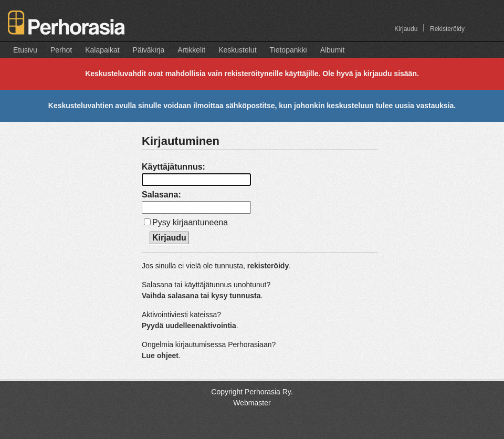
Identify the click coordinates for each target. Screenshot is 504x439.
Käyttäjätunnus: (174, 167)
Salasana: (161, 195)
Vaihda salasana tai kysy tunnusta (201, 296)
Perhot (61, 50)
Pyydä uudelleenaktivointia (189, 326)
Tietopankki (288, 50)
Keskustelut (237, 50)
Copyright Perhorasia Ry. (252, 392)
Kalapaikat (102, 50)
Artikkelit (191, 50)
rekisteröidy (268, 266)
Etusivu (25, 50)
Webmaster (252, 403)
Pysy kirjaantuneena (190, 222)
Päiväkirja (149, 50)
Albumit (333, 50)
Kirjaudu (406, 29)
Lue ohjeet (160, 356)
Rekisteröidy (447, 29)
